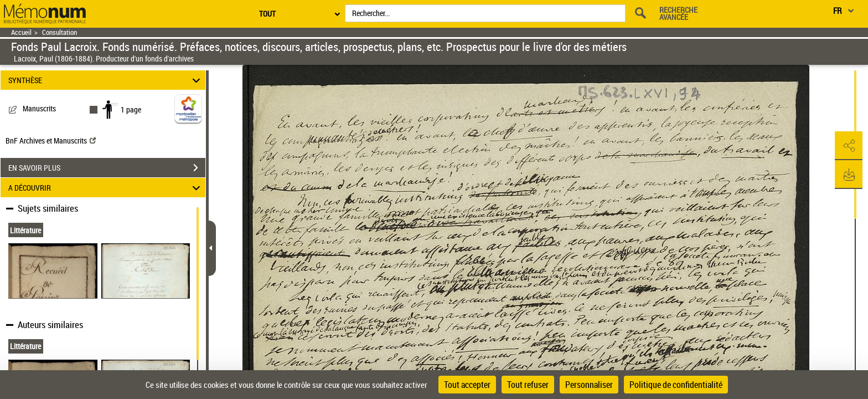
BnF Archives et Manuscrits (51, 140)
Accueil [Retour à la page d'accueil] (21, 32)
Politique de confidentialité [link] (676, 385)
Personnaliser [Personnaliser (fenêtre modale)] (589, 385)
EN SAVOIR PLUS (107, 168)
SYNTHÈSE (106, 80)
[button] (849, 146)
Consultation (60, 32)
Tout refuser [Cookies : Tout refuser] (528, 385)
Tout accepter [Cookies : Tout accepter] (467, 385)
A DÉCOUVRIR (106, 188)
